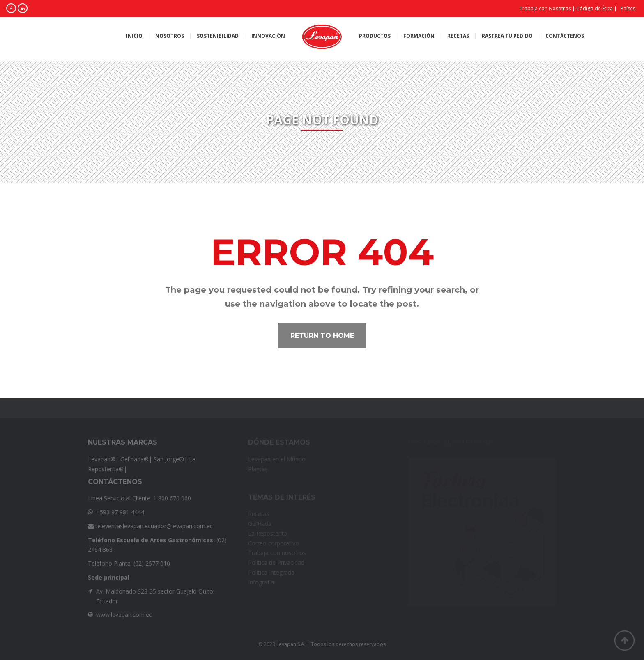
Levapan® (102, 459)
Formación (419, 36)
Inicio (134, 36)
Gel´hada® (135, 459)
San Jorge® (169, 459)
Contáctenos (565, 36)
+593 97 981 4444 (120, 512)
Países (628, 8)
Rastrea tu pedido (507, 36)
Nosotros (170, 36)
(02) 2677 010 (152, 563)
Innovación (268, 36)
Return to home (322, 336)
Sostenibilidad (218, 36)
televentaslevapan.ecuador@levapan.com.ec (150, 526)
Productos (375, 36)
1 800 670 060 (172, 498)
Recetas (458, 36)
